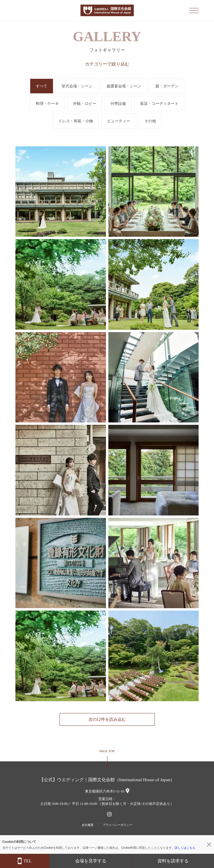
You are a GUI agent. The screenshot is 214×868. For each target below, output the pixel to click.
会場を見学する (91, 861)
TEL (25, 861)
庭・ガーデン (167, 86)
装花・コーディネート (159, 104)
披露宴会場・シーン (124, 86)
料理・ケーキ (47, 104)
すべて (42, 86)
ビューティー (119, 121)
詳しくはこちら (185, 848)
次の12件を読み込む (107, 719)
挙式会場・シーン (77, 86)
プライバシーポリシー (118, 825)
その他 (150, 121)
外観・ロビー (85, 104)
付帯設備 (118, 104)
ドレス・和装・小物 (76, 121)
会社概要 (88, 825)
